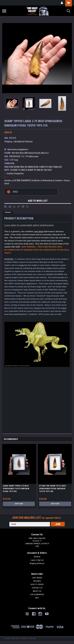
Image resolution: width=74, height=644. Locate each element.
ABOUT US (37, 591)
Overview (8, 212)
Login (33, 560)
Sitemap (32, 639)
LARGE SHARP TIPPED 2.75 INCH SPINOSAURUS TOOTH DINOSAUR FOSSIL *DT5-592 (16, 489)
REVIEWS (37, 581)
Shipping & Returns (37, 563)
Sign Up (40, 560)
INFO (37, 598)
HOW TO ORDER (37, 584)
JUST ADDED (37, 578)
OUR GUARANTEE (37, 595)
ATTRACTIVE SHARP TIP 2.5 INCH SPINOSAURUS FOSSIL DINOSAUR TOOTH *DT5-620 (53, 489)
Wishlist (37, 557)
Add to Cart (19, 504)
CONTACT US (37, 588)
